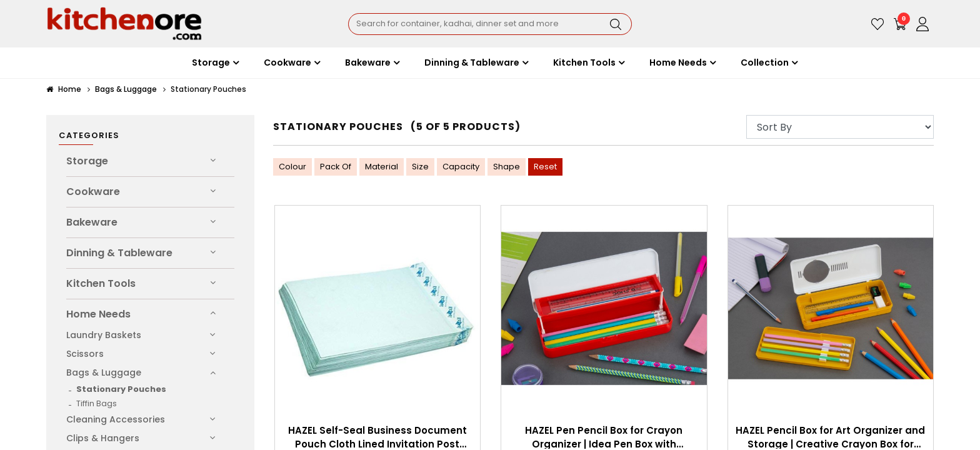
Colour (292, 167)
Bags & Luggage (126, 89)
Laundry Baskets (104, 335)
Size (420, 167)
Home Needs (98, 314)
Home (64, 89)
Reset (545, 167)
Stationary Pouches (121, 389)
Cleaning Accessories (116, 419)
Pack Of (336, 167)
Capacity (461, 167)
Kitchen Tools (101, 283)
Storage (87, 161)
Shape (507, 167)
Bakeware (92, 222)
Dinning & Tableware (119, 253)
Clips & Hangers (103, 438)
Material (382, 167)
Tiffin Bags (97, 403)
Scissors (85, 354)
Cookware (93, 192)
